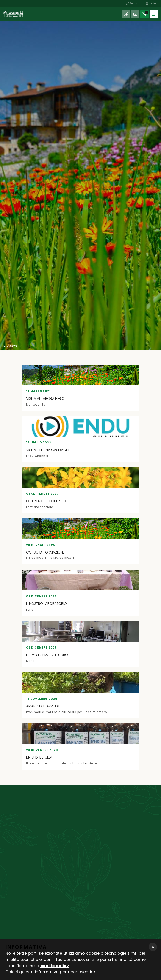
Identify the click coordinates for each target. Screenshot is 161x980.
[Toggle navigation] (154, 14)
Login (151, 3)
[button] (153, 947)
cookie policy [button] (55, 966)
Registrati (134, 3)
